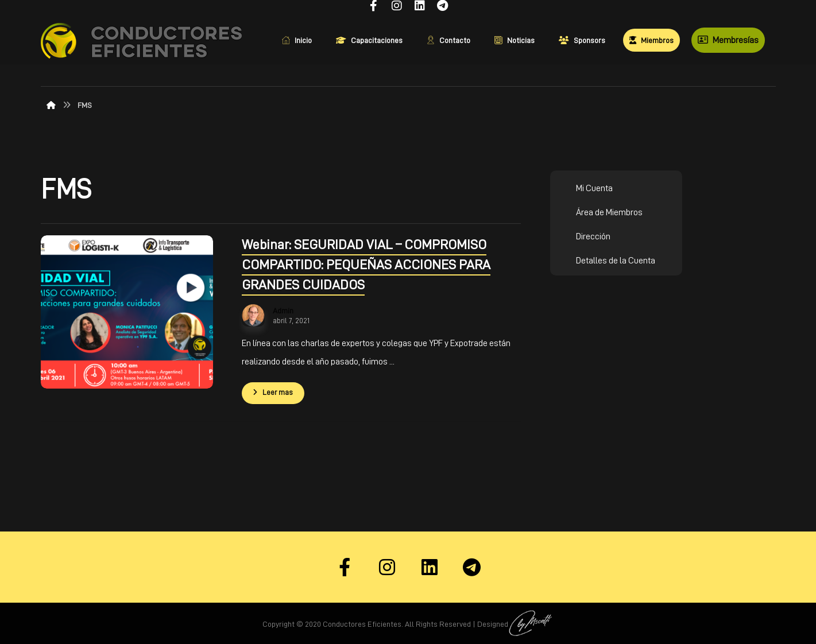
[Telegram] (472, 567)
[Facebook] (345, 567)
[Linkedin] (430, 567)
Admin (283, 311)
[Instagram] (387, 567)
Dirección (593, 236)
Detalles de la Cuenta (616, 261)
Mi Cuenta (594, 188)
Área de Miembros (609, 212)
